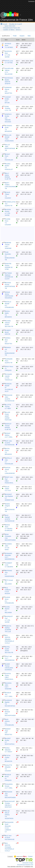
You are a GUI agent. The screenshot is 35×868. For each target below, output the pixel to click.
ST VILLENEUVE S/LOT (9, 389)
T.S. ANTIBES (9, 47)
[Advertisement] (17, 234)
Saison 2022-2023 (10, 26)
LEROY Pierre (9, 367)
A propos (10, 857)
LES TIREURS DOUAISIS (8, 120)
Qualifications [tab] (6, 36)
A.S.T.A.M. (8, 490)
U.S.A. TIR (8, 110)
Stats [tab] (29, 36)
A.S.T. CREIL (9, 437)
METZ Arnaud (9, 580)
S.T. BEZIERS (9, 567)
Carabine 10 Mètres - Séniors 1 (12, 30)
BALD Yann (8, 836)
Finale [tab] (15, 36)
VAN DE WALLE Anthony (7, 813)
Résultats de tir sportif (15, 24)
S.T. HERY (8, 408)
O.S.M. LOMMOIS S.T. (8, 830)
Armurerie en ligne (28, 863)
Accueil (5, 24)
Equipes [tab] (22, 36)
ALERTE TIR (8, 206)
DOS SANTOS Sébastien (8, 637)
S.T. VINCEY (8, 752)
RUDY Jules (8, 441)
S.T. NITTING (9, 63)
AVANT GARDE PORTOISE (8, 418)
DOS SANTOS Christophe (8, 845)
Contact (30, 856)
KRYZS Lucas (9, 61)
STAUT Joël (8, 656)
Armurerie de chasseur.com (25, 865)
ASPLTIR (7, 334)
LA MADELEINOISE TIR (10, 258)
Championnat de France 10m (12, 28)
